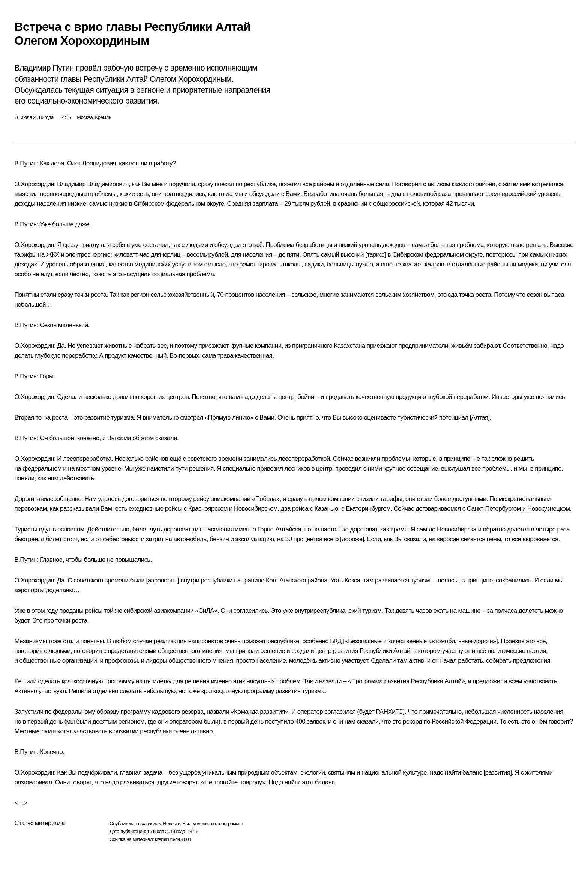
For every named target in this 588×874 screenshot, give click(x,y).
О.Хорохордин (34, 184)
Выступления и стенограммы (212, 824)
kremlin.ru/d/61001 (173, 839)
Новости (171, 824)
